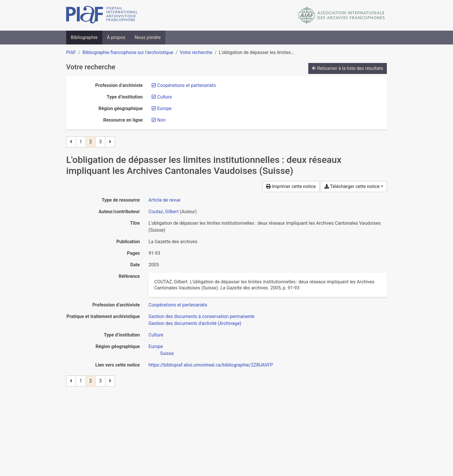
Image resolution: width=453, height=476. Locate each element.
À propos (116, 37)
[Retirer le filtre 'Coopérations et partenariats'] (186, 85)
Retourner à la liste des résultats (348, 68)
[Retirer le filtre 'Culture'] (165, 97)
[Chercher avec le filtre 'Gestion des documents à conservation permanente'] (202, 316)
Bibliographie (84, 37)
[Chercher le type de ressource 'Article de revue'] (164, 200)
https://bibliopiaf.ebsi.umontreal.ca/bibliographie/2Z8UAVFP (211, 365)
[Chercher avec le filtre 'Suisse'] (167, 353)
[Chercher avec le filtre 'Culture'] (156, 335)
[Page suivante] (110, 142)
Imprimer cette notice (291, 186)
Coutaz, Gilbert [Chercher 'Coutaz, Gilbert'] (164, 212)
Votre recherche (196, 52)
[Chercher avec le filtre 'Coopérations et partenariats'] (178, 305)
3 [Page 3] (100, 142)
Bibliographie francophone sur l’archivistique (128, 52)
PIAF (71, 52)
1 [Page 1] (81, 142)
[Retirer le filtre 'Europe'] (164, 108)
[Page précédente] (71, 142)
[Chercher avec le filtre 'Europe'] (156, 346)
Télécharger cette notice (352, 186)
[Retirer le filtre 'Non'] (161, 120)
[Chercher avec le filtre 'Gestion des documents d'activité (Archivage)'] (195, 323)
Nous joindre (148, 37)
